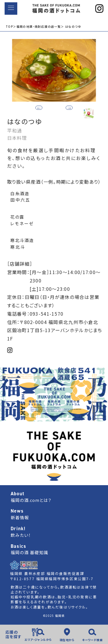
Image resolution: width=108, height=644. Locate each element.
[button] (64, 107)
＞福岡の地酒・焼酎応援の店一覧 (37, 26)
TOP (9, 26)
